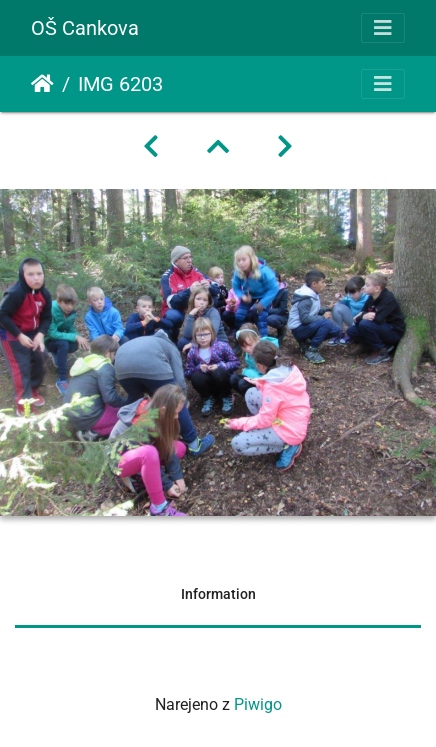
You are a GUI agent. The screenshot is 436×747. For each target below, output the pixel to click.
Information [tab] (218, 594)
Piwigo (258, 704)
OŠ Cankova (85, 28)
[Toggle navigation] (383, 28)
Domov (42, 84)
